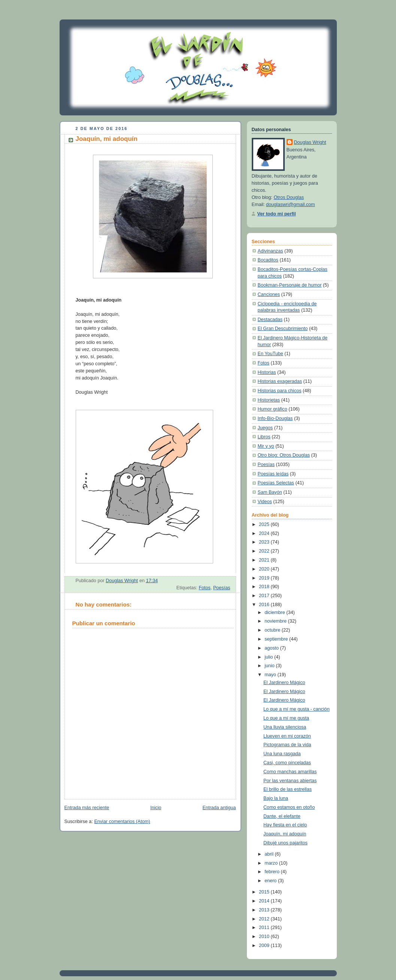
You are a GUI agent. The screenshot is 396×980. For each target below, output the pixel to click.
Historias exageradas (280, 381)
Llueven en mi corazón (287, 736)
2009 (265, 946)
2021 (265, 560)
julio (269, 657)
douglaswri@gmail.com (291, 205)
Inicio (156, 808)
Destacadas (270, 320)
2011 (265, 928)
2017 (265, 596)
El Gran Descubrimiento (283, 329)
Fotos (205, 588)
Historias (267, 372)
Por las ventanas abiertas (290, 781)
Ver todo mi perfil (277, 214)
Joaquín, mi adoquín (285, 834)
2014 (265, 901)
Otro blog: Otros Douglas (284, 455)
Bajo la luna (276, 798)
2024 (265, 533)
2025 (265, 524)
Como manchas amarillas (290, 772)
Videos (265, 502)
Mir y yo (266, 446)
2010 (265, 937)
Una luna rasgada (282, 754)
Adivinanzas (270, 251)
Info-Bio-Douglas (275, 418)
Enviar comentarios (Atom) (122, 822)
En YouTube (270, 354)
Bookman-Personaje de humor (290, 285)
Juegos (265, 428)
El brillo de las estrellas (288, 789)
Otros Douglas (289, 197)
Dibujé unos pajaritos (285, 843)
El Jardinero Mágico (284, 683)
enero (271, 881)
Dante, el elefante (282, 816)
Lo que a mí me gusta (286, 718)
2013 (265, 910)
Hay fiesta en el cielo (285, 825)
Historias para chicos (280, 391)
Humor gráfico (273, 409)
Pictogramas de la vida (287, 745)
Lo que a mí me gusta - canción (297, 709)
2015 (265, 892)
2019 (265, 578)
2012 (265, 919)
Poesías (222, 588)
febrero (273, 872)
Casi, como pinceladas (287, 763)
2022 (265, 551)
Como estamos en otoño (289, 807)
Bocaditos (268, 260)
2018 (265, 587)
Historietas (269, 400)
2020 (265, 569)
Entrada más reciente (87, 808)
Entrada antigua (219, 808)
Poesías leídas (273, 474)
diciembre (275, 612)
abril (270, 854)
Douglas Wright (310, 142)
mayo (271, 675)
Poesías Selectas (276, 483)
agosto (272, 648)
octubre (273, 630)
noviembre (276, 621)
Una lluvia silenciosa (285, 727)
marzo (272, 863)
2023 (265, 542)
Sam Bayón (270, 492)
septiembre (277, 639)
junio (270, 666)
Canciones (269, 294)
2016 (265, 605)
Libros (264, 437)
